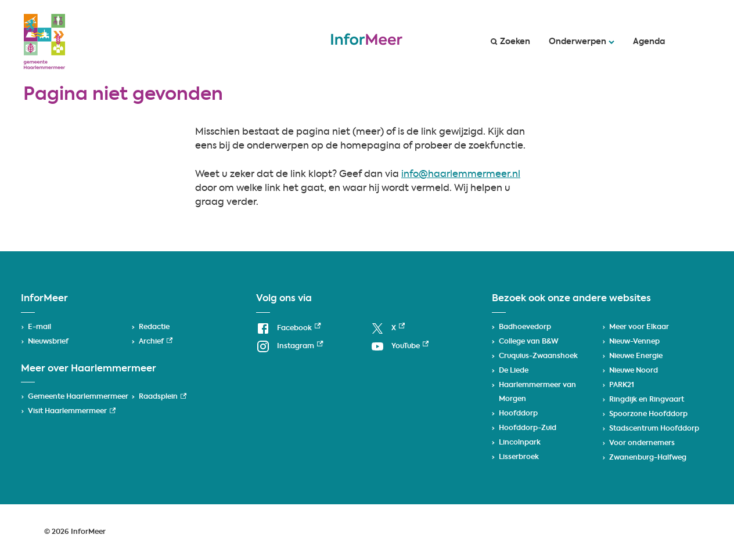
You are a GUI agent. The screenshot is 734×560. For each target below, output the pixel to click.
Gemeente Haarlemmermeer (78, 397)
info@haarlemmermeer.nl (461, 175)
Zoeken (510, 42)
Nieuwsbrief (48, 342)
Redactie (154, 327)
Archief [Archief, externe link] (156, 342)
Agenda (649, 42)
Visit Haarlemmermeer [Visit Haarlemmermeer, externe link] (72, 411)
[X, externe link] (388, 329)
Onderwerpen (582, 42)
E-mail (39, 327)
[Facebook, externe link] (288, 329)
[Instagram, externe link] (289, 347)
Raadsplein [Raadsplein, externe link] (163, 397)
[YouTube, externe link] (400, 347)
